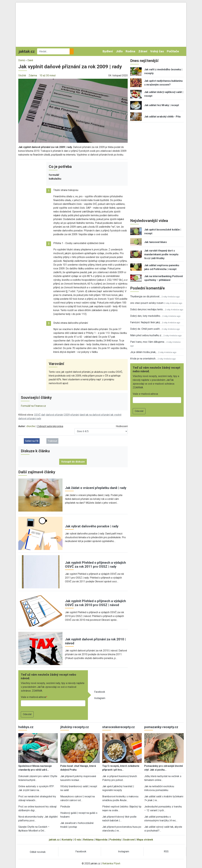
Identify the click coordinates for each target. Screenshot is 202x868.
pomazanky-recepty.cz (161, 727)
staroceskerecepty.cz (119, 727)
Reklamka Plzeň (111, 863)
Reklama (88, 840)
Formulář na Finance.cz (33, 406)
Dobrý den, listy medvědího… (146, 316)
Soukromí (129, 840)
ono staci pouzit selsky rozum (147, 303)
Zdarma (33, 75)
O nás (78, 840)
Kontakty (67, 840)
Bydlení (108, 51)
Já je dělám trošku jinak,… (144, 352)
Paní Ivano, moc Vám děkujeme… (148, 342)
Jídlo (119, 51)
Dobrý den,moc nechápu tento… (147, 309)
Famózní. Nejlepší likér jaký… (146, 322)
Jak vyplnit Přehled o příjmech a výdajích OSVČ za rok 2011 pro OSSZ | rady (95, 565)
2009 (67, 415)
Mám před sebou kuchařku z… (147, 335)
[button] (73, 111)
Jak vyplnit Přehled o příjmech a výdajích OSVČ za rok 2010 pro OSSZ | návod (95, 603)
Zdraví (143, 51)
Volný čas (157, 51)
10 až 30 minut (48, 75)
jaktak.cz (54, 840)
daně (82, 415)
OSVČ (37, 415)
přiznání (75, 415)
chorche (31, 426)
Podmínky (115, 840)
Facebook (100, 692)
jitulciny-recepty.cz (75, 727)
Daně (30, 60)
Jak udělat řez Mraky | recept (162, 105)
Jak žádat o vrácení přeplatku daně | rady (96, 488)
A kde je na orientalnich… (144, 359)
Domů (22, 60)
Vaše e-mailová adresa (33, 697)
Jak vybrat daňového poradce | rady (92, 526)
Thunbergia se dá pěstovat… (146, 296)
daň (43, 415)
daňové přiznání (55, 415)
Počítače (173, 51)
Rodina (130, 51)
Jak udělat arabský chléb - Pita (162, 117)
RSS (166, 851)
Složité (22, 75)
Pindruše (65, 807)
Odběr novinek (38, 852)
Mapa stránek (145, 840)
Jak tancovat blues (156, 242)
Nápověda (101, 840)
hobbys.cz (26, 727)
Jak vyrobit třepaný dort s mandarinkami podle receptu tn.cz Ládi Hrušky (161, 254)
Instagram (100, 698)
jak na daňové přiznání (98, 415)
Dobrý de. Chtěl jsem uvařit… (146, 329)
